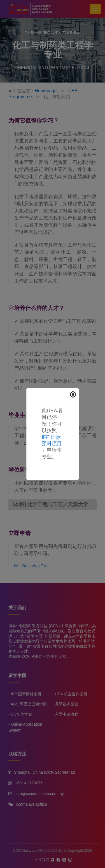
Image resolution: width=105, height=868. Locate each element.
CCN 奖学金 (22, 714)
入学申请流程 (67, 714)
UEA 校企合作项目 (71, 694)
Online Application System (25, 727)
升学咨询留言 (67, 704)
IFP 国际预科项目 (26, 694)
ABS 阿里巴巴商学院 (29, 704)
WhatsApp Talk (31, 566)
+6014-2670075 (29, 783)
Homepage (46, 91)
